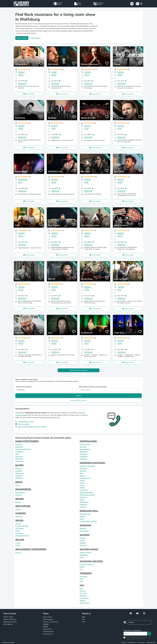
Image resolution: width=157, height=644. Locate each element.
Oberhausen (84, 502)
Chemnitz (83, 545)
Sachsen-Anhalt (86, 552)
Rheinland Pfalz (85, 514)
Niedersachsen (85, 444)
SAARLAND (85, 525)
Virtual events (47, 629)
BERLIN (19, 482)
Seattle (82, 600)
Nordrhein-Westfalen (87, 466)
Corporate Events (48, 631)
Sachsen (83, 538)
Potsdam (19, 495)
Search (78, 396)
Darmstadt (19, 533)
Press (84, 622)
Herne (82, 485)
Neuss (82, 500)
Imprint (124, 642)
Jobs (84, 619)
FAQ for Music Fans (10, 619)
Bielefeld (83, 471)
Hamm (82, 483)
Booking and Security (10, 622)
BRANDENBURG (23, 489)
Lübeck (82, 567)
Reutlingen (19, 461)
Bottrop (83, 476)
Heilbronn (19, 456)
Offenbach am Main (22, 536)
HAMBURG (21, 513)
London (18, 509)
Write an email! (23, 424)
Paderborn (83, 504)
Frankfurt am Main (22, 526)
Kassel (18, 531)
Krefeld (82, 488)
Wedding (46, 624)
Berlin (18, 485)
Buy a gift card (8, 624)
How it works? (35, 38)
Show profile (30, 94)
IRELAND (20, 540)
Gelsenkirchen (85, 478)
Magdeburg (84, 555)
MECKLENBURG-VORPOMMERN (31, 549)
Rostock (18, 552)
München (19, 468)
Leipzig (82, 540)
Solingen (83, 507)
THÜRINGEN (86, 573)
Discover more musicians (79, 370)
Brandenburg (20, 492)
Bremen (18, 502)
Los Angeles (84, 598)
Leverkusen (84, 490)
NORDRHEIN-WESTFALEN (92, 463)
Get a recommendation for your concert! (32, 427)
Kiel (81, 569)
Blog (84, 617)
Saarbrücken (84, 531)
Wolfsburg (84, 456)
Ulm (17, 454)
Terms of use (141, 642)
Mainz (82, 519)
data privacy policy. (138, 639)
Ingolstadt (19, 476)
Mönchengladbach (86, 492)
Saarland (83, 528)
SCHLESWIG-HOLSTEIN (91, 561)
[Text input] (135, 634)
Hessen (18, 524)
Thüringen (83, 576)
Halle (82, 557)
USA (82, 585)
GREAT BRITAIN (23, 506)
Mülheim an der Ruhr (87, 495)
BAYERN (19, 465)
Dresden (83, 543)
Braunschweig (85, 449)
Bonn (82, 473)
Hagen (82, 480)
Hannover (83, 447)
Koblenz (83, 516)
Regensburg (20, 473)
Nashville (83, 596)
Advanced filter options (78, 400)
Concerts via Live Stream (51, 622)
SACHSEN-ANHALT (89, 549)
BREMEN (20, 499)
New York (83, 593)
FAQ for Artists (8, 617)
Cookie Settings (151, 642)
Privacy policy (132, 642)
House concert (47, 617)
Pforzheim (19, 459)
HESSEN (19, 520)
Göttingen (83, 459)
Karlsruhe (19, 444)
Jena (81, 581)
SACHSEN (85, 535)
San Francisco (85, 603)
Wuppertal (84, 468)
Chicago (83, 591)
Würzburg (19, 478)
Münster (83, 497)
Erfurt (82, 579)
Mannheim (19, 447)
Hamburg (19, 516)
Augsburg (19, 471)
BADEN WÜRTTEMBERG (27, 441)
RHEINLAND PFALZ (89, 511)
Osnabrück (84, 454)
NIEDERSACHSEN (88, 441)
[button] (139, 4)
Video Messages (48, 619)
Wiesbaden (19, 528)
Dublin (18, 545)
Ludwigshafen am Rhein (88, 521)
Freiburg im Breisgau (23, 449)
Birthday (45, 627)
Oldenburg (84, 452)
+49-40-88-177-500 (26, 422)
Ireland (18, 543)
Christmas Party (48, 634)
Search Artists (22, 38)
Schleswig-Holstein (87, 564)
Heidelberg (19, 452)
